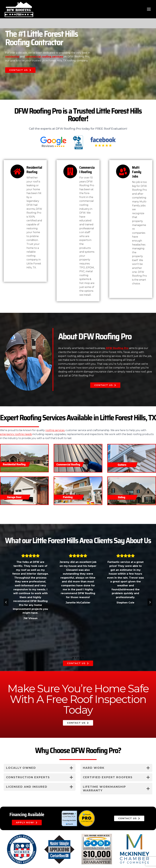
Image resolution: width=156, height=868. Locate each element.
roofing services (55, 430)
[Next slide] (150, 602)
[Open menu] (149, 9)
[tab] (73, 658)
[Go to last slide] (6, 602)
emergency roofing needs (16, 434)
